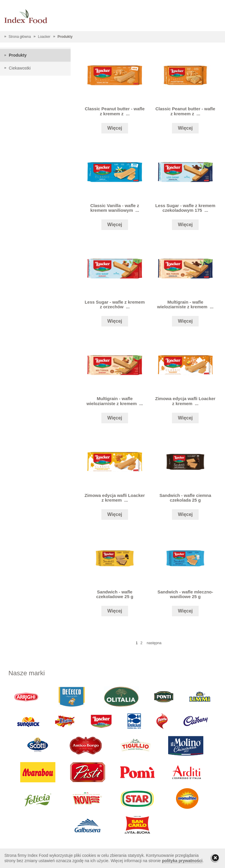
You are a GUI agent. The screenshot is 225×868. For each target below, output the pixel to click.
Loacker (44, 37)
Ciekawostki (20, 68)
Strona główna (20, 37)
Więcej (115, 128)
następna (154, 643)
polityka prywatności (182, 861)
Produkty (65, 37)
